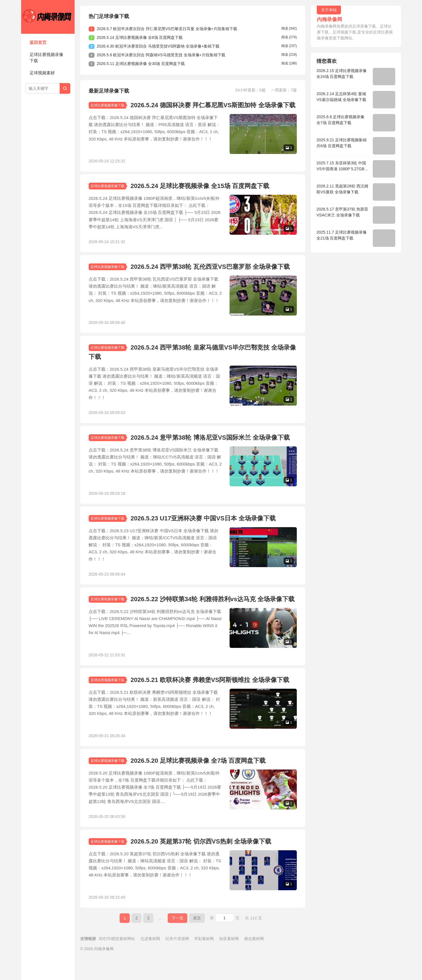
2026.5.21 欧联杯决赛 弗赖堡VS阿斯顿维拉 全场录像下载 (210, 696)
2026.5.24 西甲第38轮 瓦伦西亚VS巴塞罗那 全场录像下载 (210, 271)
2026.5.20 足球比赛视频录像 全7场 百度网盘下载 (198, 779)
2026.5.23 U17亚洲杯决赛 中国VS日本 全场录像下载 (203, 530)
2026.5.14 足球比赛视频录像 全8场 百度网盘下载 (140, 37)
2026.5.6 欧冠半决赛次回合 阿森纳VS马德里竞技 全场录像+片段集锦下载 (161, 55)
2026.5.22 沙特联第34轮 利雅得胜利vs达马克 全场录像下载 (213, 613)
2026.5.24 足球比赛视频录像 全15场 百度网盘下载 (200, 188)
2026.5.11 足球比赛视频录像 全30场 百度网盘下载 (141, 64)
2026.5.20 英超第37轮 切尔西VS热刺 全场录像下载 (201, 862)
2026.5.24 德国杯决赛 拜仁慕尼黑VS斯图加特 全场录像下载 (213, 105)
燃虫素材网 (254, 961)
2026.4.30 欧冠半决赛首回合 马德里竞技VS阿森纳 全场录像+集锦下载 (158, 46)
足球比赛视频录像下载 (46, 58)
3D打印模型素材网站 (117, 961)
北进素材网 (150, 961)
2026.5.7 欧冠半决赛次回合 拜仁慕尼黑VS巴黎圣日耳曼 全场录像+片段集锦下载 (167, 29)
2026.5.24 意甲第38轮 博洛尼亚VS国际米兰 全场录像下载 (210, 447)
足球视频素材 (42, 73)
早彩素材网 (204, 961)
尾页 (197, 941)
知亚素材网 (229, 961)
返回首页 (38, 42)
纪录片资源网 (177, 961)
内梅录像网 (48, 17)
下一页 (178, 941)
